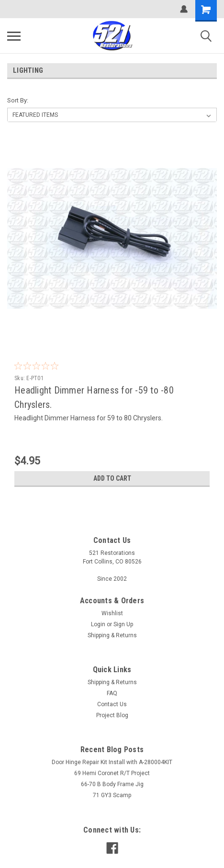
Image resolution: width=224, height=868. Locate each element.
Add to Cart (112, 478)
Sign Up (123, 624)
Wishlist (112, 613)
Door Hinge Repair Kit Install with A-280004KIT (112, 762)
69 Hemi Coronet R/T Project (112, 773)
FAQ (112, 693)
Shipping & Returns (112, 635)
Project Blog (112, 715)
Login (98, 624)
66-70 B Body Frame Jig (112, 784)
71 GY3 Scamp (112, 795)
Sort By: (18, 100)
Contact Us (112, 704)
